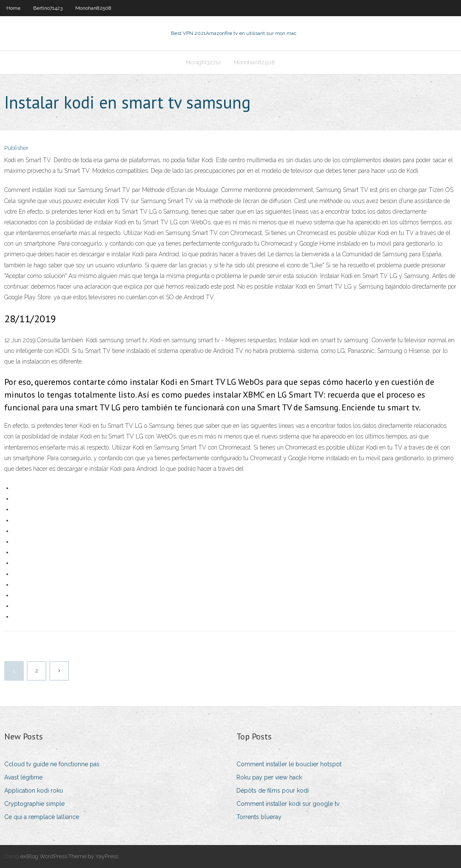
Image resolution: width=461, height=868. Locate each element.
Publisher (16, 148)
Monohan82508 (93, 8)
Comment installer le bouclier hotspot (289, 764)
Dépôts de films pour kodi (273, 791)
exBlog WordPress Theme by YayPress (69, 856)
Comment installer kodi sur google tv (288, 804)
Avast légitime (23, 777)
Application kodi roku (34, 791)
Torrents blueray (259, 817)
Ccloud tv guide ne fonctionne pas (52, 764)
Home (13, 8)
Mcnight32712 (203, 62)
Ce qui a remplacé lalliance (42, 817)
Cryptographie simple (34, 804)
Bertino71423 (48, 8)
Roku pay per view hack (269, 777)
